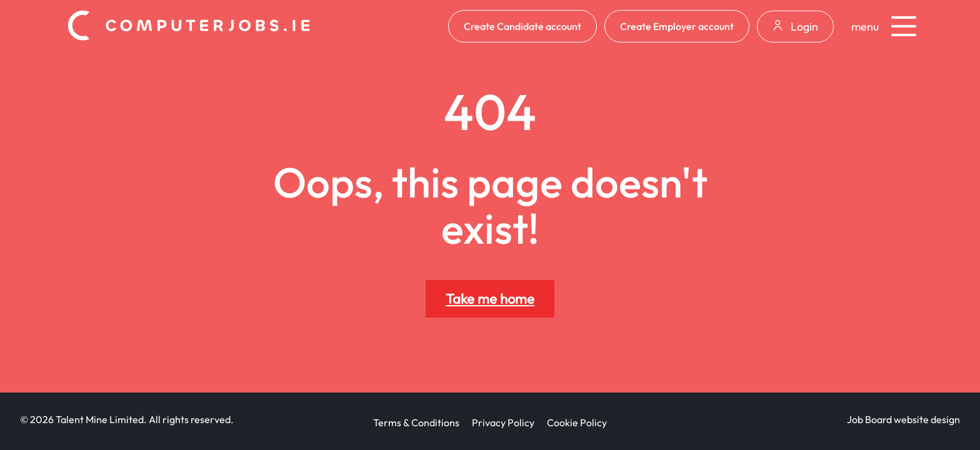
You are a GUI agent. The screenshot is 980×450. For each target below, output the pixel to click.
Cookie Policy (577, 422)
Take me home (490, 299)
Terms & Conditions (416, 422)
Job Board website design (903, 419)
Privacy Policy (503, 422)
